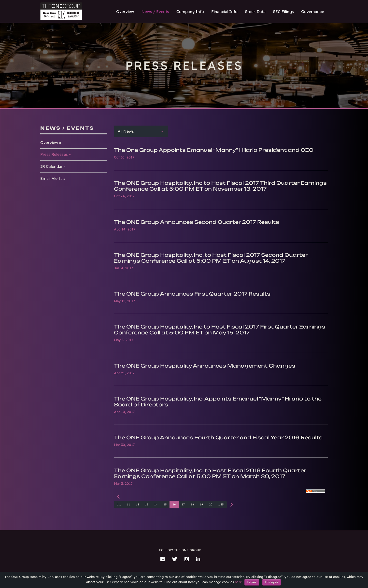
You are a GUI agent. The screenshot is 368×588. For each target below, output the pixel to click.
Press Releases (54, 154)
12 (138, 504)
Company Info (190, 12)
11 (128, 504)
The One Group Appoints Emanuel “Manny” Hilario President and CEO (214, 150)
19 (201, 504)
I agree (252, 582)
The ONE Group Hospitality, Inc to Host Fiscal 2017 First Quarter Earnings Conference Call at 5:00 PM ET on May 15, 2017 (220, 330)
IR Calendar (51, 166)
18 (192, 504)
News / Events (155, 12)
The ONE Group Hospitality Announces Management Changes (205, 366)
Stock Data (255, 12)
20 (211, 504)
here (238, 582)
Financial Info (224, 12)
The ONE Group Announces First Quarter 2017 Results (192, 294)
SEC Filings (283, 12)
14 (156, 504)
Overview (125, 12)
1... (119, 504)
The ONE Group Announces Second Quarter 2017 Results (197, 222)
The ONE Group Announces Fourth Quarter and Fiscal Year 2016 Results (218, 437)
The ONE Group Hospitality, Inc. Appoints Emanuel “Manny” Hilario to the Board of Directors (218, 402)
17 (183, 504)
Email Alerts (51, 178)
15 (165, 504)
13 (147, 504)
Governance (313, 12)
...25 (221, 504)
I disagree (272, 582)
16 (174, 504)
